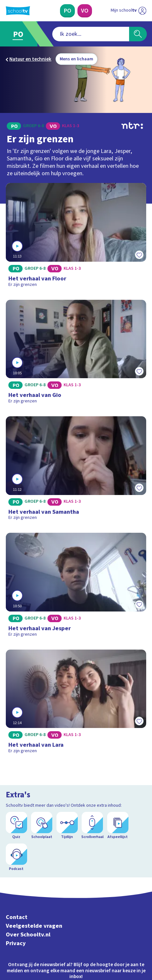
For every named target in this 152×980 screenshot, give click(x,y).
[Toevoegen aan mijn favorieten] (139, 255)
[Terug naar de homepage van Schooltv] (18, 11)
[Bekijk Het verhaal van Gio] (76, 354)
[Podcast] (16, 857)
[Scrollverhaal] (92, 826)
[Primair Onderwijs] (67, 11)
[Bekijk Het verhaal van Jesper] (76, 587)
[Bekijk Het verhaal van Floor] (76, 237)
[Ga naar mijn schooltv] (128, 11)
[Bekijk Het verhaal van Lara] (76, 704)
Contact (17, 917)
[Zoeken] (138, 34)
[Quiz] (16, 826)
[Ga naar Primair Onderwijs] (20, 34)
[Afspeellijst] (118, 826)
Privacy (16, 944)
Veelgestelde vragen (34, 926)
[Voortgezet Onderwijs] (85, 11)
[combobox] (91, 34)
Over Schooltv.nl (28, 935)
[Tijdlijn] (67, 826)
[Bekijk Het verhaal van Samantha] (76, 470)
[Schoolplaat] (42, 826)
